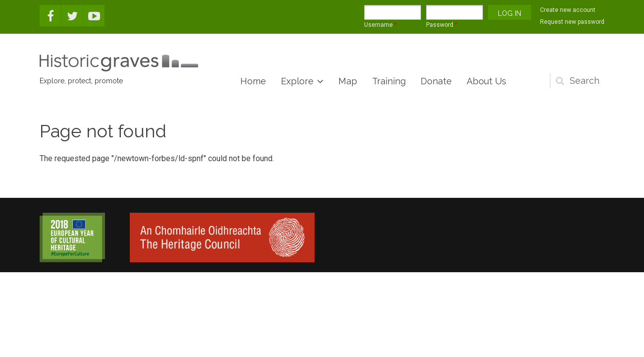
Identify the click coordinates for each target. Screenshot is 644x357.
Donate (436, 81)
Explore (297, 81)
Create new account (568, 10)
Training (389, 81)
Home (253, 81)
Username (380, 25)
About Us (486, 81)
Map (348, 81)
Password (442, 25)
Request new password (572, 22)
